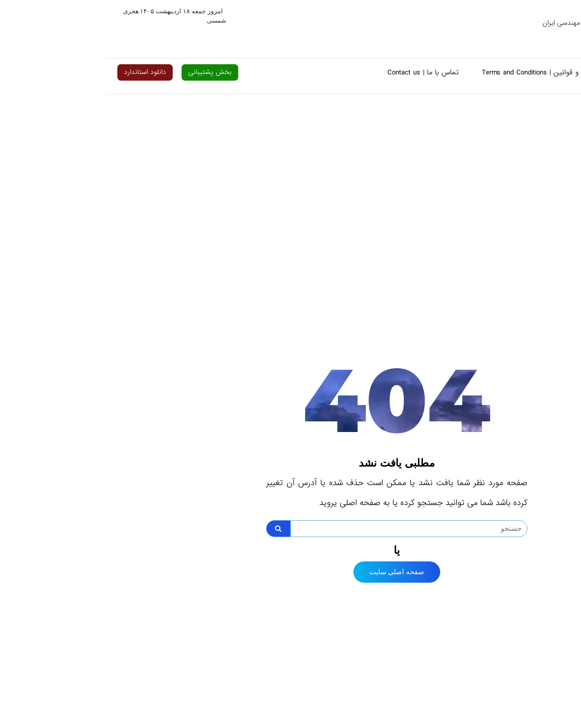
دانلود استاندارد (39, 72)
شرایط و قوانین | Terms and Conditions (435, 72)
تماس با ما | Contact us (317, 72)
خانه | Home (535, 72)
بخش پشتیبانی (104, 72)
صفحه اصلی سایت (290, 572)
